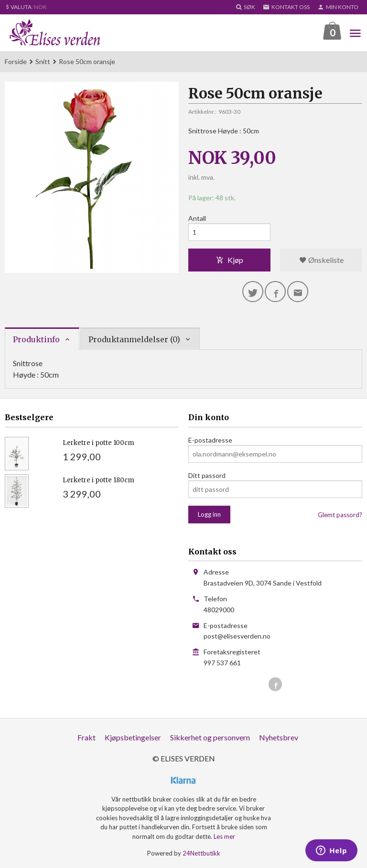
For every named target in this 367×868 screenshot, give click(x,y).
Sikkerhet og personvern (210, 737)
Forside (16, 61)
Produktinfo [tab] (36, 339)
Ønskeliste (321, 260)
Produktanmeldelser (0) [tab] (134, 339)
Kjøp (230, 260)
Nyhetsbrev (279, 737)
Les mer (224, 836)
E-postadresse (210, 440)
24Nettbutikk (201, 853)
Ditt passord (207, 475)
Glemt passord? (340, 515)
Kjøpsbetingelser (133, 737)
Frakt (86, 737)
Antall (197, 218)
